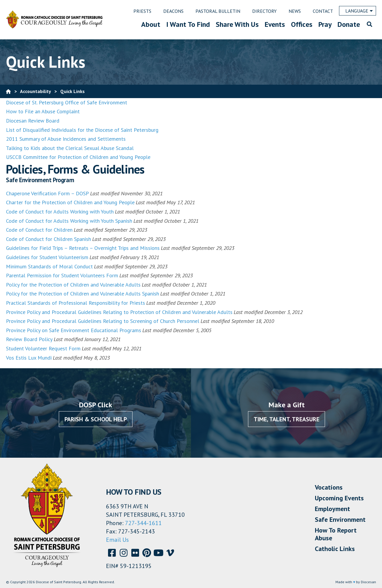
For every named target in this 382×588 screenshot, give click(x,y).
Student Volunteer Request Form (43, 348)
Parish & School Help (96, 419)
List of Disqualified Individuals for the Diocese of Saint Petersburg (82, 130)
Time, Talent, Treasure (286, 419)
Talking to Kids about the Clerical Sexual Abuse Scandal (70, 148)
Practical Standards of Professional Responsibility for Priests (76, 303)
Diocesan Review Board (33, 121)
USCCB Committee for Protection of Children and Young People (78, 157)
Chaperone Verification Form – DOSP (47, 193)
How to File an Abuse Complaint (43, 111)
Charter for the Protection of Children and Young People (70, 202)
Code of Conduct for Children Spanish (48, 239)
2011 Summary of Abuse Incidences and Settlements (66, 139)
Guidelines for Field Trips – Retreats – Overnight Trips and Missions (83, 248)
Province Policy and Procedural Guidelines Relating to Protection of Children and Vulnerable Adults (119, 312)
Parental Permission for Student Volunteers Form (62, 275)
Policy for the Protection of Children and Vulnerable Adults (73, 285)
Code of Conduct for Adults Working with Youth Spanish (69, 221)
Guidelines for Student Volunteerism (47, 257)
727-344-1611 (143, 523)
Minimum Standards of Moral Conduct (49, 266)
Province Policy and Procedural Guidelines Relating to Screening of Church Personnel (103, 321)
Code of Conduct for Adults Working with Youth (60, 212)
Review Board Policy (29, 339)
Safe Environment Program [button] (40, 180)
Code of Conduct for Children (39, 230)
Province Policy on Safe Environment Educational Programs (74, 330)
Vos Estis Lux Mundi (29, 358)
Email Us (117, 540)
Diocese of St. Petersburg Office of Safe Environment (67, 102)
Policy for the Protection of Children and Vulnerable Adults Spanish (83, 294)
